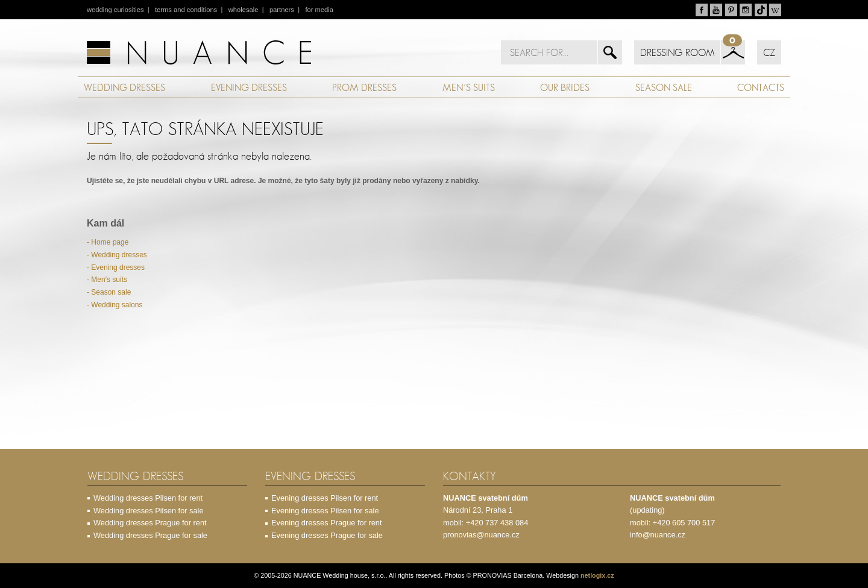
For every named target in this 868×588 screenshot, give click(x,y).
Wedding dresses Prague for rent (150, 523)
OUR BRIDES (565, 87)
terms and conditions (186, 10)
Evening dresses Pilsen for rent (325, 498)
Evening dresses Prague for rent (327, 523)
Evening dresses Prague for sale (327, 535)
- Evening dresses (116, 267)
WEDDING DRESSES (124, 87)
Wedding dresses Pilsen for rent (148, 498)
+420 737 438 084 (497, 523)
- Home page (108, 242)
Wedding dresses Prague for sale (150, 535)
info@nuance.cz (658, 535)
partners (282, 10)
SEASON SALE (664, 87)
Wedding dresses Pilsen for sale (149, 511)
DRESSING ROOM (677, 52)
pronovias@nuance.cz (481, 535)
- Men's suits (107, 280)
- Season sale (109, 292)
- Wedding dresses (117, 255)
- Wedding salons (115, 305)
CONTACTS (761, 87)
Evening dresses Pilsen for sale (325, 511)
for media (319, 10)
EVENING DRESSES (249, 87)
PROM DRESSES (364, 87)
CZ (769, 52)
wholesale (244, 10)
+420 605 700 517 (684, 523)
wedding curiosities (115, 10)
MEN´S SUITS (469, 87)
